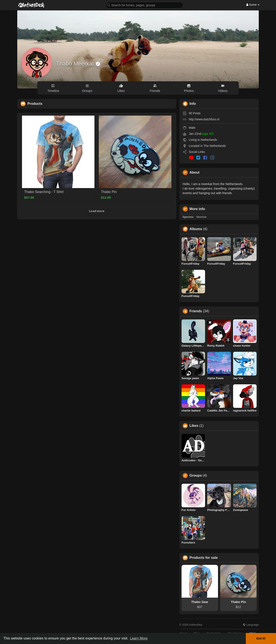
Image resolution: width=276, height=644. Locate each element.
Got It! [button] (261, 638)
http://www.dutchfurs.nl (204, 119)
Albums (196, 229)
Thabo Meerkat (76, 64)
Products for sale (204, 558)
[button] (144, 5)
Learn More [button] (139, 638)
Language (251, 625)
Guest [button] (253, 5)
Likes (194, 426)
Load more (97, 211)
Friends (196, 311)
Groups (196, 476)
